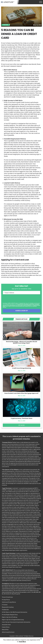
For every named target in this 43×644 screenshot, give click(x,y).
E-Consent (5, 605)
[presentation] (14, 298)
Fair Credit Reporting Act (12, 305)
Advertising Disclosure (8, 632)
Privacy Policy (20, 305)
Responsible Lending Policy (29, 304)
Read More (23, 642)
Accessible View (6, 625)
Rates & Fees (5, 630)
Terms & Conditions (27, 305)
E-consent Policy (20, 304)
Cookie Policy (6, 627)
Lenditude (8, 2)
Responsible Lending (8, 607)
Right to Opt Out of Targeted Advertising (13, 620)
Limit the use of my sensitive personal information (16, 622)
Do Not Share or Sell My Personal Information (15, 612)
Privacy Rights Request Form (10, 615)
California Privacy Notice (9, 602)
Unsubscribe (5, 610)
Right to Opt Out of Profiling (10, 617)
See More (21, 425)
